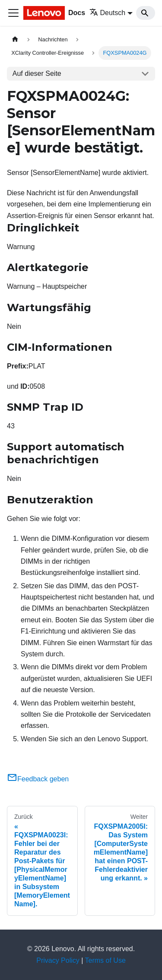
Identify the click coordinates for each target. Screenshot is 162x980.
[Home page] (15, 39)
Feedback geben (38, 779)
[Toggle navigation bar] (13, 13)
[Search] (146, 13)
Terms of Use (105, 960)
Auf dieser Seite (37, 73)
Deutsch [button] (108, 13)
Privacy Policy (58, 960)
